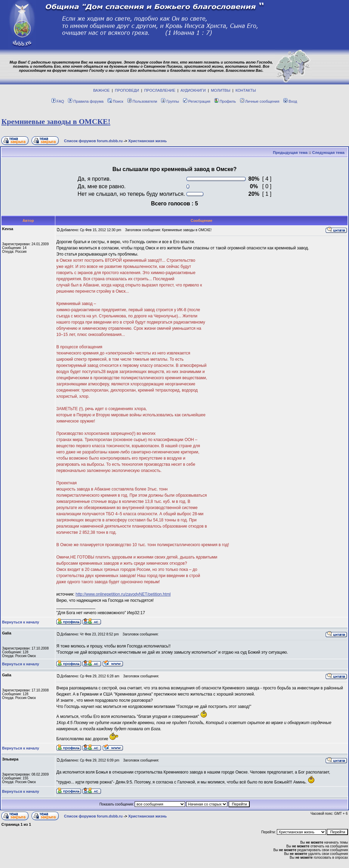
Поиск (115, 101)
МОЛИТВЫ (221, 90)
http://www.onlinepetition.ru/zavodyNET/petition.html (123, 594)
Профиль (225, 101)
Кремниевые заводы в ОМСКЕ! (56, 121)
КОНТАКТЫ (246, 90)
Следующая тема (328, 153)
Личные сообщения (260, 101)
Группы (170, 101)
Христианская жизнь (148, 141)
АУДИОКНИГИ (193, 90)
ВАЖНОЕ (101, 90)
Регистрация (197, 101)
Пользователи (142, 101)
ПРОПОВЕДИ (127, 90)
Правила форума (86, 101)
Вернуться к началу (21, 622)
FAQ (58, 101)
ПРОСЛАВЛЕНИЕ (160, 90)
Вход (290, 101)
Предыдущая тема (290, 153)
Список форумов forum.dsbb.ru (93, 141)
